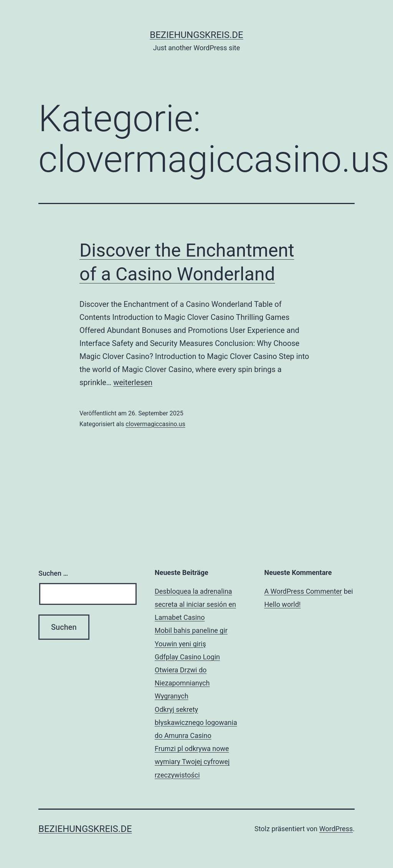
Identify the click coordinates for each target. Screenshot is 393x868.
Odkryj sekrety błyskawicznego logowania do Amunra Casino (196, 722)
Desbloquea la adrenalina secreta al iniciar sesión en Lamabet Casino (195, 604)
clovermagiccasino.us (155, 424)
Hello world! (283, 604)
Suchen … (53, 573)
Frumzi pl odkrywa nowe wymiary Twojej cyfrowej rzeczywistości (192, 762)
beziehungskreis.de (196, 35)
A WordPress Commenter (303, 591)
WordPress (336, 829)
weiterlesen (133, 382)
